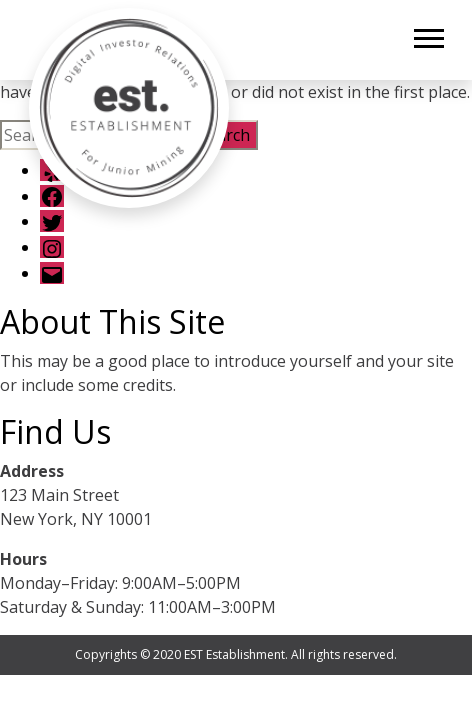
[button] (427, 34)
